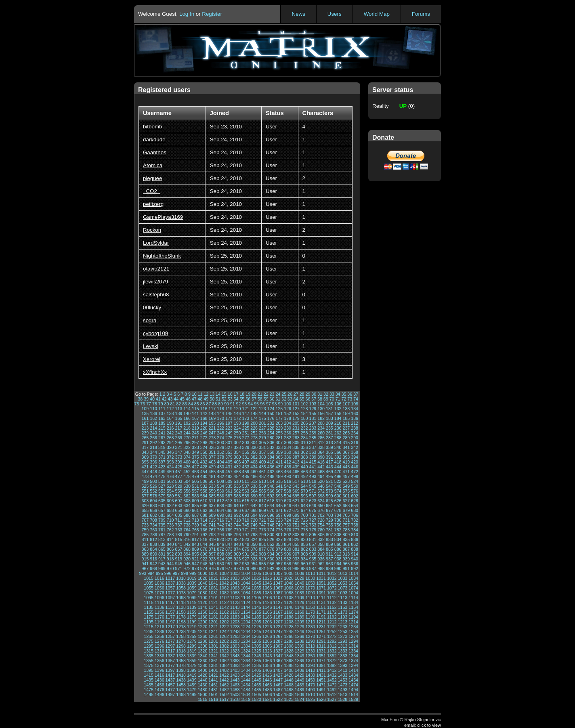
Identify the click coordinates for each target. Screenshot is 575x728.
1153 (343, 607)
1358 (181, 661)
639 (229, 506)
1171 (321, 612)
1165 (256, 612)
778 (304, 530)
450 (170, 472)
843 (195, 544)
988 (321, 569)
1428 (289, 675)
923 (212, 559)
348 (187, 452)
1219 (192, 627)
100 (287, 404)
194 (204, 423)
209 (329, 423)
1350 (311, 656)
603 (145, 501)
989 (329, 569)
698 (287, 515)
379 (229, 457)
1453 (343, 680)
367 (346, 452)
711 (178, 520)
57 (254, 399)
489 (279, 476)
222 (220, 428)
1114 (353, 598)
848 (237, 544)
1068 (289, 588)
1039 (192, 583)
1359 (192, 661)
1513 (343, 694)
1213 (343, 622)
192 (187, 423)
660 (187, 510)
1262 (224, 636)
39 (146, 399)
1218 (181, 627)
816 (187, 539)
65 (302, 399)
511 (246, 481)
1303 (235, 646)
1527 (332, 699)
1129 (300, 602)
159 (346, 413)
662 (204, 510)
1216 (159, 627)
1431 (321, 675)
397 (162, 462)
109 (145, 409)
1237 (170, 631)
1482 (224, 690)
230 (287, 428)
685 (178, 515)
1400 (203, 670)
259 (313, 433)
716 (220, 520)
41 (158, 399)
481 (212, 476)
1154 (353, 607)
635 (195, 506)
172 (237, 418)
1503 (235, 694)
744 (237, 525)
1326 (267, 651)
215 (162, 428)
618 (271, 501)
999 (193, 573)
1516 (213, 699)
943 (162, 564)
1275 (149, 641)
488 (271, 476)
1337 (170, 656)
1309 (300, 646)
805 (313, 535)
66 (308, 399)
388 (304, 457)
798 (254, 535)
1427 (278, 675)
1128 (289, 602)
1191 (321, 617)
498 (355, 476)
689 (212, 515)
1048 (289, 583)
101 (296, 404)
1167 (278, 612)
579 (162, 496)
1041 (213, 583)
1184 (246, 617)
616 (254, 501)
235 (329, 428)
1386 (267, 665)
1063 (235, 588)
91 (233, 404)
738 (187, 525)
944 (170, 564)
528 (170, 486)
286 (321, 438)
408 (254, 462)
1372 (332, 661)
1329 (300, 651)
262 (338, 433)
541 (279, 486)
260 (321, 433)
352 (220, 452)
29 (308, 394)
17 (236, 394)
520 (321, 481)
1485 (256, 690)
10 (194, 394)
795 (229, 535)
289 (346, 438)
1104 (246, 598)
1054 (353, 583)
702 (321, 515)
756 (338, 525)
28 (302, 394)
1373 (343, 661)
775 (279, 530)
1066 (267, 588)
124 (271, 409)
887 (346, 549)
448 (153, 472)
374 (187, 457)
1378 (181, 665)
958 (287, 564)
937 (329, 559)
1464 (246, 685)
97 (269, 404)
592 (271, 496)
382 (254, 457)
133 (346, 409)
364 (321, 452)
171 (229, 418)
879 (279, 549)
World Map (377, 14)
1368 (289, 661)
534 (220, 486)
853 (279, 544)
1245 (256, 631)
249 (229, 433)
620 (287, 501)
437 (279, 467)
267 (162, 438)
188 (153, 423)
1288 (289, 641)
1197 (170, 622)
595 (296, 496)
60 (272, 399)
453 (195, 472)
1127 (278, 602)
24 (278, 394)
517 (296, 481)
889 (145, 554)
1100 (203, 598)
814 (170, 539)
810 (355, 535)
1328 (289, 651)
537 (246, 486)
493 (313, 476)
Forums (421, 14)
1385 (256, 665)
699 (296, 515)
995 (159, 573)
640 (237, 506)
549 (346, 486)
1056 (159, 588)
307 (279, 443)
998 (185, 573)
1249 (300, 631)
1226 (267, 627)
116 (204, 409)
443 (329, 467)
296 (187, 443)
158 (338, 413)
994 (151, 573)
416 (321, 462)
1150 (311, 607)
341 (346, 447)
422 (153, 467)
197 (229, 423)
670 (271, 510)
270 (187, 438)
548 (338, 486)
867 (178, 549)
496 (338, 476)
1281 (213, 641)
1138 (181, 607)
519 (313, 481)
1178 (181, 617)
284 (304, 438)
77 (149, 404)
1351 (321, 656)
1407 (278, 670)
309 (296, 443)
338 (321, 447)
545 (313, 486)
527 (162, 486)
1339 (192, 656)
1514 (353, 694)
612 (220, 501)
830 (304, 539)
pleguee (152, 178)
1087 (278, 593)
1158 (181, 612)
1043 (235, 583)
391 (329, 457)
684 (170, 515)
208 (321, 423)
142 (204, 413)
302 (237, 443)
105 (329, 404)
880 (287, 549)
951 (229, 564)
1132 (332, 602)
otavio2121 (156, 269)
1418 (181, 675)
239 (145, 433)
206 (304, 423)
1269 (300, 636)
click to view (429, 725)
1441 (213, 680)
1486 (267, 690)
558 (204, 491)
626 (338, 501)
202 (271, 423)
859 (329, 544)
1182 (224, 617)
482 (220, 476)
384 (271, 457)
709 (162, 520)
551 (145, 491)
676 (321, 510)
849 (246, 544)
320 (170, 447)
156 (321, 413)
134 (355, 409)
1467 (278, 685)
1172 (332, 612)
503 (178, 481)
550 (355, 486)
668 (254, 510)
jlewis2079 (155, 282)
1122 (224, 602)
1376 (159, 665)
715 (212, 520)
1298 (181, 646)
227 (262, 428)
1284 (246, 641)
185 (346, 418)
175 (262, 418)
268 (170, 438)
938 (338, 559)
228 (271, 428)
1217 (170, 627)
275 (229, 438)
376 (204, 457)
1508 (289, 694)
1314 (353, 646)
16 (230, 394)
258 (304, 433)
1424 (246, 675)
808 (338, 535)
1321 (213, 651)
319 (162, 447)
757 (346, 525)
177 (279, 418)
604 (153, 501)
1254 (353, 631)
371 (162, 457)
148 (254, 413)
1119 (192, 602)
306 (271, 443)
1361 (213, 661)
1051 (321, 583)
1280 (203, 641)
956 (271, 564)
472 (355, 472)
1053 (343, 583)
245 (195, 433)
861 (346, 544)
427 (195, 467)
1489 (300, 690)
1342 (224, 656)
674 (304, 510)
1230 (311, 627)
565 (262, 491)
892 (170, 554)
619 (279, 501)
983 (279, 569)
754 (321, 525)
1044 (246, 583)
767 (212, 530)
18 (242, 394)
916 (153, 559)
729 (329, 520)
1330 (311, 651)
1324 (246, 651)
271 (195, 438)
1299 (192, 646)
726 (304, 520)
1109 (300, 598)
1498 (181, 694)
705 (346, 515)
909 (313, 554)
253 (262, 433)
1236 (159, 631)
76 (143, 404)
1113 (343, 598)
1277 (170, 641)
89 (220, 404)
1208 (289, 622)
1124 (246, 602)
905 (279, 554)
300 (220, 443)
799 (262, 535)
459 (246, 472)
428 (204, 467)
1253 (343, 631)
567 (279, 491)
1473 (343, 685)
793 (212, 535)
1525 (311, 699)
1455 (149, 685)
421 (145, 467)
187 (145, 423)
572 (321, 491)
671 (279, 510)
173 (246, 418)
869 (195, 549)
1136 (159, 607)
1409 (300, 670)
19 (248, 394)
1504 (246, 694)
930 (271, 559)
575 (346, 491)
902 (254, 554)
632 (170, 506)
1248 (289, 631)
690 (220, 515)
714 (204, 520)
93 (244, 404)
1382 (224, 665)
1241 (213, 631)
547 (329, 486)
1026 (267, 578)
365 (329, 452)
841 (178, 544)
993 (143, 573)
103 (313, 404)
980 (254, 569)
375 (195, 457)
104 (321, 404)
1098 (181, 598)
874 (237, 549)
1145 (256, 607)
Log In (187, 14)
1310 (311, 646)
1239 (192, 631)
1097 (170, 598)
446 (355, 467)
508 (220, 481)
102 (304, 404)
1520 (256, 699)
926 (237, 559)
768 (220, 530)
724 (287, 520)
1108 (289, 598)
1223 (235, 627)
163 (162, 418)
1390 (311, 665)
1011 (321, 573)
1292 (332, 641)
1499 (192, 694)
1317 (170, 651)
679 (346, 510)
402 (204, 462)
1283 (235, 641)
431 (229, 467)
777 (296, 530)
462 (271, 472)
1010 (311, 573)
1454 (353, 680)
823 (246, 539)
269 (178, 438)
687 (195, 515)
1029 (300, 578)
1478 (181, 690)
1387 (278, 665)
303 (246, 443)
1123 (235, 602)
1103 (235, 598)
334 (287, 447)
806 (321, 535)
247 (212, 433)
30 (314, 394)
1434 (353, 675)
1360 (203, 661)
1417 (170, 675)
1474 (353, 685)
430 (220, 467)
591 (262, 496)
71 (338, 399)
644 (271, 506)
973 (195, 569)
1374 (353, 661)
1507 (278, 694)
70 (332, 399)
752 (304, 525)
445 (346, 467)
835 (346, 539)
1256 (159, 636)
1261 (213, 636)
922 (204, 559)
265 (145, 438)
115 (195, 409)
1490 (311, 690)
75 (137, 404)
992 (355, 569)
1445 (256, 680)
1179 (192, 617)
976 (220, 569)
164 (170, 418)
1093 (343, 593)
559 (212, 491)
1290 (311, 641)
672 (287, 510)
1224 (246, 627)
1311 (321, 646)
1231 (321, 627)
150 (271, 413)
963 (329, 564)
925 (229, 559)
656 (153, 510)
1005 (256, 573)
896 (204, 554)
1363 (235, 661)
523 (346, 481)
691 (229, 515)
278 (254, 438)
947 (195, 564)
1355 (149, 661)
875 (246, 549)
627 (346, 501)
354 (237, 452)
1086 (267, 593)
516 (287, 481)
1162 (224, 612)
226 (254, 428)
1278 (181, 641)
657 (162, 510)
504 (187, 481)
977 (229, 569)
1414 (353, 670)
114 (187, 409)
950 (220, 564)
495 (329, 476)
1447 (278, 680)
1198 (181, 622)
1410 (311, 670)
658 (170, 510)
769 (229, 530)
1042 (224, 583)
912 (338, 554)
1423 (235, 675)
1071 (321, 588)
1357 (170, 661)
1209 (300, 622)
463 (279, 472)
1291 (321, 641)
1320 (203, 651)
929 (262, 559)
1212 (332, 622)
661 (195, 510)
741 (212, 525)
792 (204, 535)
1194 (353, 617)
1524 (300, 699)
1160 (203, 612)
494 (321, 476)
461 (262, 472)
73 (350, 399)
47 (194, 399)
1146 (267, 607)
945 (178, 564)
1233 (343, 627)
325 (212, 447)
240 (153, 433)
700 (304, 515)
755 (329, 525)
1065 (256, 588)
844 (204, 544)
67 (314, 399)
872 (220, 549)
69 (326, 399)
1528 (343, 699)
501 (162, 481)
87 (208, 404)
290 (355, 438)
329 (246, 447)
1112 (332, 598)
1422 (224, 675)
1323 (235, 651)
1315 (149, 651)
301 (229, 443)
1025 (256, 578)
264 (355, 433)
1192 (332, 617)
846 (220, 544)
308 (287, 443)
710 (170, 520)
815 (178, 539)
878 (271, 549)
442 (321, 467)
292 (153, 443)
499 (145, 481)
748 (271, 525)
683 (162, 515)
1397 (170, 670)
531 (195, 486)
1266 (267, 636)
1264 (246, 636)
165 (178, 418)
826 (271, 539)
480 (204, 476)
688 (204, 515)
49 (206, 399)
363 (313, 452)
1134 (353, 602)
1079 (192, 593)
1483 (235, 690)
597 (313, 496)
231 (296, 428)
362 (304, 452)
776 (287, 530)
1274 (353, 636)
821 (229, 539)
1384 (246, 665)
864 (153, 549)
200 (254, 423)
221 (212, 428)
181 (313, 418)
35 (344, 394)
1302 (224, 646)
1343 (235, 656)
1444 (246, 680)
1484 (246, 690)
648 (304, 506)
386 (287, 457)
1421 (213, 675)
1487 (278, 690)
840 (170, 544)
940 (355, 559)
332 (271, 447)
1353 (343, 656)
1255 (149, 636)
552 (153, 491)
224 (237, 428)
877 (262, 549)
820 (220, 539)
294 (170, 443)
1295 (149, 646)
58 (260, 399)
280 (271, 438)
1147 (278, 607)
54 (236, 399)
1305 (256, 646)
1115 (149, 602)
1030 (311, 578)
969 (162, 569)
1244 (246, 631)
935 (313, 559)
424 (170, 467)
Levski (151, 346)
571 (313, 491)
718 (237, 520)
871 (212, 549)
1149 (300, 607)
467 (313, 472)
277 (246, 438)
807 (329, 535)
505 (195, 481)
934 (304, 559)
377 (212, 457)
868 (187, 549)
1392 (332, 665)
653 (346, 506)
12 (206, 394)
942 (153, 564)
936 (321, 559)
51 (218, 399)
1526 (321, 699)
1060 (203, 588)
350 (204, 452)
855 (296, 544)
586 (220, 496)
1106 (267, 598)
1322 (224, 651)
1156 (159, 612)
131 (329, 409)
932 (287, 559)
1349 (300, 656)
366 (338, 452)
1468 (289, 685)
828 (287, 539)
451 (178, 472)
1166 (267, 612)
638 (220, 506)
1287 (278, 641)
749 (279, 525)
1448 (289, 680)
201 (262, 423)
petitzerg (153, 204)
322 (187, 447)
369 (145, 457)
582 (187, 496)
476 (170, 476)
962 (321, 564)
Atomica (153, 165)
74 (356, 399)
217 (178, 428)
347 (178, 452)
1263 (235, 636)
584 (204, 496)
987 (313, 569)
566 (271, 491)
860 (338, 544)
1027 (278, 578)
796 (237, 535)
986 (304, 569)
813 (162, 539)
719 (246, 520)
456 (220, 472)
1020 (203, 578)
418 (338, 462)
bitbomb (152, 127)
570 (304, 491)
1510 (311, 694)
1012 (332, 573)
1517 (224, 699)
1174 (353, 612)
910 (321, 554)
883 (313, 549)
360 (287, 452)
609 (195, 501)
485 (246, 476)
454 (204, 472)
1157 (170, 612)
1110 (311, 598)
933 (296, 559)
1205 (256, 622)
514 (271, 481)
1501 (213, 694)
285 (313, 438)
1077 (170, 593)
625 (329, 501)
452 (187, 472)
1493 (343, 690)
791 (195, 535)
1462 (224, 685)
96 (262, 404)
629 (145, 506)
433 (246, 467)
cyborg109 (155, 333)
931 (279, 559)
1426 (267, 675)
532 (204, 486)
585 (212, 496)
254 (271, 433)
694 (254, 515)
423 (162, 467)
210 (338, 423)
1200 (203, 622)
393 (346, 457)
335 (296, 447)
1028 (289, 578)
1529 (353, 699)
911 (329, 554)
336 (304, 447)
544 (304, 486)
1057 (170, 588)
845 (212, 544)
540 (271, 486)
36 (350, 394)
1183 (235, 617)
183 (329, 418)
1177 (170, 617)
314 (338, 443)
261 (329, 433)
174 (254, 418)
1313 (343, 646)
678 (338, 510)
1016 (159, 578)
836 (355, 539)
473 (145, 476)
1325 (256, 651)
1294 (353, 641)
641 (246, 506)
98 (275, 404)
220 (204, 428)
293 (162, 443)
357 (262, 452)
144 (220, 413)
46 (188, 399)
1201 (213, 622)
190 (170, 423)
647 (296, 506)
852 (271, 544)
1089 (300, 593)
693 (246, 515)
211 (346, 423)
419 (346, 462)
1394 (353, 665)
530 (187, 486)
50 (212, 399)
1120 (203, 602)
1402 (224, 670)
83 (185, 404)
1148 (289, 607)
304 (254, 443)
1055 (149, 588)
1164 (246, 612)
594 (287, 496)
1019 (192, 578)
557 (195, 491)
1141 (213, 607)
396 (153, 462)
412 (287, 462)
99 (280, 404)
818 (204, 539)
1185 (256, 617)
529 (178, 486)
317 (145, 447)
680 (355, 510)
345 (162, 452)
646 (287, 506)
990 (338, 569)
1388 (289, 665)
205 (296, 423)
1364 (246, 661)
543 (296, 486)
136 (153, 413)
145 (229, 413)
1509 (300, 694)
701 (313, 515)
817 (195, 539)
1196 (159, 622)
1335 (149, 656)
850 (254, 544)
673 (296, 510)
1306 (267, 646)
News (298, 14)
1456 (159, 685)
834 (338, 539)
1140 (203, 607)
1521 (267, 699)
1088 (289, 593)
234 (321, 428)
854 (287, 544)
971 (178, 569)
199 (246, 423)
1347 (278, 656)
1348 (289, 656)
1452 (332, 680)
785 (145, 535)
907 (296, 554)
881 (296, 549)
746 (254, 525)
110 (153, 409)
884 (321, 549)
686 (187, 515)
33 (332, 394)
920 (187, 559)
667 (246, 510)
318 (153, 447)
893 (178, 554)
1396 (159, 670)
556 (187, 491)
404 (220, 462)
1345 (256, 656)
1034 (353, 578)
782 (338, 530)
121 (246, 409)
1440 (203, 680)
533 (212, 486)
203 (279, 423)
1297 (170, 646)
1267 (278, 636)
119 (229, 409)
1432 (332, 675)
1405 (256, 670)
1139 (192, 607)
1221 (213, 627)
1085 (256, 593)
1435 (149, 680)
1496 (159, 694)
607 (178, 501)
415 (313, 462)
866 (170, 549)
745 (246, 525)
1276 (159, 641)
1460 (203, 685)
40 (152, 399)
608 (187, 501)
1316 (159, 651)
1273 (343, 636)
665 (229, 510)
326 (220, 447)
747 (262, 525)
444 (338, 467)
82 (178, 404)
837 (145, 544)
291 (145, 443)
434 (254, 467)
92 (239, 404)
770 (237, 530)
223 (229, 428)
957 (279, 564)
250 (237, 433)
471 (346, 472)
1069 (300, 588)
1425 (256, 675)
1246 (267, 631)
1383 (235, 665)
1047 (278, 583)
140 (187, 413)
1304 (246, 646)
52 (224, 399)
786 (153, 535)
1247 (278, 631)
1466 (267, 685)
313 (329, 443)
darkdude (154, 140)
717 (229, 520)
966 (355, 564)
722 (271, 520)
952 (237, 564)
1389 (300, 665)
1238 (181, 631)
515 (279, 481)
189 (162, 423)
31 (320, 394)
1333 (343, 651)
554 (170, 491)
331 (262, 447)
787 (162, 535)
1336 (159, 656)
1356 (159, 661)
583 (195, 496)
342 (355, 447)
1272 (332, 636)
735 (162, 525)
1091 (321, 593)
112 (170, 409)
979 (246, 569)
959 (296, 564)
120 (237, 409)
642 (254, 506)
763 (178, 530)
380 (237, 457)
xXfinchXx (155, 372)
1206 (267, 622)
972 (187, 569)
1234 (353, 627)
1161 (213, 612)
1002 (224, 573)
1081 (213, 593)
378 (220, 457)
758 (355, 525)
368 (355, 452)
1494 (353, 690)
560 (220, 491)
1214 (353, 622)
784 (355, 530)
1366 (267, 661)
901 (246, 554)
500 (153, 481)
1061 (213, 588)
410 (271, 462)
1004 (246, 573)
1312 (332, 646)
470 (338, 472)
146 (237, 413)
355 (246, 452)
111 (162, 409)
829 (296, 539)
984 (287, 569)
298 (204, 443)
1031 (321, 578)
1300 (203, 646)
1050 (311, 583)
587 (229, 496)
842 (187, 544)
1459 (192, 685)
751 (296, 525)
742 (220, 525)
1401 (213, 670)
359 (279, 452)
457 (229, 472)
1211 (321, 622)
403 (212, 462)
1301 (213, 646)
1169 (300, 612)
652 (338, 506)
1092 (332, 593)
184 (338, 418)
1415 (149, 675)
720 (254, 520)
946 (187, 564)
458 (237, 472)
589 (246, 496)
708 (153, 520)
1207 (278, 622)
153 (296, 413)
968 (153, 569)
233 (313, 428)
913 (346, 554)
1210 (311, 622)
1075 (149, 593)
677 (329, 510)
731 (346, 520)
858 (321, 544)
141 (195, 413)
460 (254, 472)
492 (304, 476)
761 (162, 530)
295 (178, 443)
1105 (256, 598)
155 (313, 413)
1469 (300, 685)
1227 (278, 627)
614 (237, 501)
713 (195, 520)
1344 (246, 656)
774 (271, 530)
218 (187, 428)
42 (164, 399)
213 (145, 428)
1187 (278, 617)
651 (329, 506)
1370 (311, 661)
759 (145, 530)
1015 (149, 578)
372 (170, 457)
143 (212, 413)
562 (237, 491)
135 (145, 413)
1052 (332, 583)
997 (176, 573)
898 (220, 554)
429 (212, 467)
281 (279, 438)
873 (229, 549)
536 (237, 486)
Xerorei (152, 359)
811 (145, 539)
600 (338, 496)
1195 (149, 622)
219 (195, 428)
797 (246, 535)
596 (304, 496)
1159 (192, 612)
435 (262, 467)
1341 (213, 656)
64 (296, 399)
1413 (343, 670)
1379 (192, 665)
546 (321, 486)
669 (262, 510)
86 (203, 404)
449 (162, 472)
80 (167, 404)
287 (329, 438)
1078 (181, 593)
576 (355, 491)
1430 (311, 675)
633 (178, 506)
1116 (159, 602)
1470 (311, 685)
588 (237, 496)
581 (178, 496)
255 (279, 433)
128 (304, 409)
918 (170, 559)
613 (229, 501)
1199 (192, 622)
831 (313, 539)
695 (262, 515)
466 (304, 472)
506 (204, 481)
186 (355, 418)
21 (260, 394)
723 (279, 520)
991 (346, 569)
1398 (181, 670)
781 (329, 530)
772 (254, 530)
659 (178, 510)
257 (296, 433)
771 (246, 530)
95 (256, 404)
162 (153, 418)
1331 (321, 651)
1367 (278, 661)
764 (187, 530)
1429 (300, 675)
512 (254, 481)
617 (262, 501)
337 (313, 447)
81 (172, 404)
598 (321, 496)
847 (229, 544)
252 (254, 433)
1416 (159, 675)
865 (162, 549)
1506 (267, 694)
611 (212, 501)
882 (304, 549)
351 (212, 452)
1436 (159, 680)
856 (304, 544)
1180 (203, 617)
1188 (289, 617)
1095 (149, 598)
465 (296, 472)
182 (321, 418)
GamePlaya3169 (163, 217)
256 (287, 433)
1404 (246, 670)
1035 (149, 583)
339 (329, 447)
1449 (300, 680)
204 (287, 423)
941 (145, 564)
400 (187, 462)
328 (237, 447)
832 (321, 539)
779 (313, 530)
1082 (224, 593)
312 (321, 443)
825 (262, 539)
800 (271, 535)
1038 (181, 583)
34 (338, 394)
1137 (170, 607)
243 (178, 433)
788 (170, 535)
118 (220, 409)
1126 (267, 602)
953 (246, 564)
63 (290, 399)
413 (296, 462)
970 (170, 569)
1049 (300, 583)
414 (304, 462)
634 (187, 506)
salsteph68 (156, 295)
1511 (321, 694)
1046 (267, 583)
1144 (246, 607)
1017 (170, 578)
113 (178, 409)
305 (262, 443)
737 (178, 525)
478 (187, 476)
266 (153, 438)
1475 (149, 690)
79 (161, 404)
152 (287, 413)
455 (212, 472)
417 (329, 462)
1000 (203, 573)
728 (321, 520)
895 (195, 554)
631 (162, 506)
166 (187, 418)
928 (254, 559)
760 (153, 530)
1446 (267, 680)
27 (296, 394)
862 (355, 544)
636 (204, 506)
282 (287, 438)
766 (204, 530)
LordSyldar (156, 243)
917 (162, 559)
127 (296, 409)
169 (212, 418)
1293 (343, 641)
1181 (213, 617)
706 (355, 515)
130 (321, 409)
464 (287, 472)
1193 (343, 617)
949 (212, 564)
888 (355, 549)
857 (313, 544)
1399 (192, 670)
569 (296, 491)
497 (346, 476)
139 (178, 413)
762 (170, 530)
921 (195, 559)
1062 (224, 588)
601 (346, 496)
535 (229, 486)
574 (338, 491)
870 (204, 549)
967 (145, 569)
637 (212, 506)
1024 (246, 578)
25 (284, 394)
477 (178, 476)
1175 (149, 617)
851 (262, 544)
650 (321, 506)
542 (287, 486)
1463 (235, 685)
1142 (224, 607)
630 (153, 506)
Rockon (152, 230)
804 (304, 535)
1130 (311, 602)
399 (178, 462)
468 (321, 472)
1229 (300, 627)
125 (279, 409)
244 (187, 433)
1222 (224, 627)
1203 (235, 622)
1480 (203, 690)
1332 (332, 651)
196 (220, 423)
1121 (213, 602)
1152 (332, 607)
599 (329, 496)
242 (170, 433)
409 (262, 462)
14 (218, 394)
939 (346, 559)
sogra (150, 320)
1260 (203, 636)
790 (187, 535)
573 (329, 491)
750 (287, 525)
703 (329, 515)
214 (153, 428)
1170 (311, 612)
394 (355, 457)
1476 (159, 690)
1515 (203, 699)
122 (254, 409)
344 (153, 452)
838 (153, 544)
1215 (149, 627)
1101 (213, 598)
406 (237, 462)
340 (338, 447)
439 (296, 467)
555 (178, 491)
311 (313, 443)
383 (262, 457)
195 (212, 423)
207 (313, 423)
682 (153, 515)
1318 (181, 651)
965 (346, 564)
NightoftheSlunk (162, 256)
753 (313, 525)
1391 (321, 665)
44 (176, 399)
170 (220, 418)
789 (178, 535)
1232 (332, 627)
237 (346, 428)
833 (329, 539)
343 (145, 452)
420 (355, 462)
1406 (267, 670)
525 (145, 486)
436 (271, 467)
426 (187, 467)
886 (338, 549)
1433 (343, 675)
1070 (311, 588)
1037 (170, 583)
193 (195, 423)
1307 (278, 646)
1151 (321, 607)
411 (279, 462)
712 (187, 520)
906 (287, 554)
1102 (224, 598)
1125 (256, 602)
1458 (181, 685)
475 (162, 476)
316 (355, 443)
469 (329, 472)
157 (329, 413)
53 (230, 399)
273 (212, 438)
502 (170, 481)
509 (229, 481)
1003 (235, 573)
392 (338, 457)
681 (145, 515)
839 (162, 544)
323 (195, 447)
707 (145, 520)
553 (162, 491)
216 (170, 428)
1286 (267, 641)
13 (212, 394)
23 (272, 394)
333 (279, 447)
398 (170, 462)
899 (229, 554)
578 (153, 496)
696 (271, 515)
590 (254, 496)
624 (321, 501)
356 (254, 452)
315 (346, 443)
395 (145, 462)
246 (204, 433)
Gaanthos (155, 152)
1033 (343, 578)
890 (153, 554)
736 (170, 525)
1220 (203, 627)
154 (304, 413)
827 (279, 539)
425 (178, 467)
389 (313, 457)
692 (237, 515)
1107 (278, 598)
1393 (343, 665)
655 (145, 510)
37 (356, 394)
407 (246, 462)
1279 (192, 641)
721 (262, 520)
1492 (332, 690)
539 (262, 486)
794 (220, 535)
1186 (267, 617)
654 (355, 506)
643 (262, 506)
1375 (149, 665)
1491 (321, 690)
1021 (213, 578)
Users (335, 14)
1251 (321, 631)
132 (338, 409)
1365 (256, 661)
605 (162, 501)
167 (195, 418)
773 (262, 530)
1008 (289, 573)
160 (355, 413)
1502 (224, 694)
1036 (159, 583)
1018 (181, 578)
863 (145, 549)
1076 (159, 593)
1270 (311, 636)
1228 (289, 627)
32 (326, 394)
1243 (235, 631)
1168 (289, 612)
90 (227, 404)
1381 (213, 665)
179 (296, 418)
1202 (224, 622)
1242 (224, 631)
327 (229, 447)
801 (279, 535)
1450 (311, 680)
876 (254, 549)
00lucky (152, 307)
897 (212, 554)
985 (296, 569)
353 (229, 452)
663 (212, 510)
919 (178, 559)
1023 (235, 578)
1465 (256, 685)
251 (246, 433)
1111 (321, 598)
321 (178, 447)
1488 (289, 690)
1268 (289, 636)
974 (204, 569)
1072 (332, 588)
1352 (332, 656)
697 (279, 515)
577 (145, 496)
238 (355, 428)
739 (195, 525)
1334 (353, 651)
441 (313, 467)
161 (145, 418)
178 (287, 418)
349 (195, 452)
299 (212, 443)
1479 (192, 690)
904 (271, 554)
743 (229, 525)
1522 (278, 699)
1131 (321, 602)
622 (304, 501)
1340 (203, 656)
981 (262, 569)
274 (220, 438)
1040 (203, 583)
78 (155, 404)
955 (262, 564)
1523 (289, 699)
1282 (224, 641)
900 (237, 554)
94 (250, 404)
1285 (256, 641)
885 (329, 549)
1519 (246, 699)
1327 (278, 651)
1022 (224, 578)
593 (279, 496)
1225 (256, 627)
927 (246, 559)
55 (242, 399)
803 (296, 535)
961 (313, 564)
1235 (149, 631)
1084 (246, 593)
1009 (300, 573)
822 (237, 539)
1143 (235, 607)
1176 (159, 617)
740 (204, 525)
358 (271, 452)
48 (200, 399)
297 (195, 443)
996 (168, 573)
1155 (149, 612)
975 (212, 569)
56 (248, 399)
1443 (235, 680)
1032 (332, 578)
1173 (343, 612)
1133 (343, 602)
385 (279, 457)
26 (290, 394)
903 (262, 554)
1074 (353, 588)
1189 (300, 617)
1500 (203, 694)
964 (338, 564)
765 (195, 530)
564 (254, 491)
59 (266, 399)
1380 (203, 665)
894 (187, 554)
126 (287, 409)
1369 (300, 661)
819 (212, 539)
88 (214, 404)
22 (266, 394)
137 (162, 413)
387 (296, 457)
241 (162, 433)
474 (153, 476)
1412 (332, 670)
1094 (353, 593)
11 (200, 394)
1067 (278, 588)
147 (246, 413)
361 (296, 452)
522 (338, 481)
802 (287, 535)
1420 (203, 675)
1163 (235, 612)
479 (195, 476)
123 (262, 409)
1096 (159, 598)
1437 (170, 680)
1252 (332, 631)
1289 (300, 641)
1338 (181, 656)
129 (313, 409)
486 (254, 476)
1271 (321, 636)
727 (313, 520)
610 (204, 501)
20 (254, 394)
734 (153, 525)
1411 (321, 670)
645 (279, 506)
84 (191, 404)
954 (254, 564)
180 (304, 418)
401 (195, 462)
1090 (311, 593)
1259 (192, 636)
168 (204, 418)
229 (279, 428)
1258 (181, 636)
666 (237, 510)
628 (355, 501)
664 (220, 510)
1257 (170, 636)
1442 (224, 680)
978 (237, 569)
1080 (203, 593)
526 (153, 486)
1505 (256, 694)
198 (237, 423)
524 (355, 481)
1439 (192, 680)
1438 (181, 680)
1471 (321, 685)
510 (237, 481)
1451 (321, 680)
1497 (170, 694)
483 (229, 476)
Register (212, 14)
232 (304, 428)
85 (197, 404)
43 (170, 399)
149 (262, 413)
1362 (224, 661)
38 (140, 399)
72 (344, 399)
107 (346, 404)
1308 (289, 646)
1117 (170, 602)
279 (262, 438)
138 (170, 413)
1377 (170, 665)
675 (313, 510)
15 (224, 394)
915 (145, 559)
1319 (192, 651)
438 (287, 467)
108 (355, 404)
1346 (267, 656)
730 (338, 520)
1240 (203, 631)
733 (145, 525)
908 (304, 554)
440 (304, 467)
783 (346, 530)
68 (320, 399)
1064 (246, 588)
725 (296, 520)
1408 (289, 670)
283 (296, 438)
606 (170, 501)
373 (178, 457)
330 (254, 447)
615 (246, 501)
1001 (213, 573)
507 (212, 481)
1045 (256, 583)
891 (162, 554)
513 (262, 481)
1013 (343, 573)
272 (204, 438)
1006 (267, 573)
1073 (343, 588)
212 (355, 423)
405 (229, 462)
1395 (149, 670)
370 (153, 457)
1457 (170, 685)
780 (321, 530)
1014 (353, 573)
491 (296, 476)
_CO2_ (151, 191)
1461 (213, 685)
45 (182, 399)
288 (338, 438)
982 (271, 569)
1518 (235, 699)
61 (278, 399)
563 (246, 491)
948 (204, 564)
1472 (332, 685)
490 (287, 476)
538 (254, 486)
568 (287, 491)
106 (338, 404)
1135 (149, 607)
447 (145, 472)
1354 (353, 656)
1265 (256, 636)
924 (220, 559)
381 (246, 457)
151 (279, 413)
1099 (192, 598)
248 (220, 433)
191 (178, 423)
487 (262, 476)
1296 (159, 646)
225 (246, 428)
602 (355, 496)
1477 (170, 690)
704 (338, 515)
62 (284, 399)
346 (170, 452)
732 (355, 520)
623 (313, 501)
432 (237, 467)
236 (338, 428)
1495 (149, 694)
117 (212, 409)
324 (204, 447)
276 (237, 438)
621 (296, 501)
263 (346, 433)
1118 (181, 602)
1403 (235, 670)
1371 (321, 661)
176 (271, 418)
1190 (311, 617)
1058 (181, 588)
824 (254, 539)
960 (304, 564)
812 (153, 539)
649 (313, 506)
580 (170, 496)
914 (355, 554)
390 (321, 457)
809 (346, 535)
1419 (192, 675)
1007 (278, 573)
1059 (192, 588)
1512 (332, 694)
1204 (246, 622)
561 (229, 491)
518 (304, 481)
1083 (235, 593)
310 (304, 443)
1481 (213, 690)
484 (237, 476)
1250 (311, 631)
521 (329, 481)
